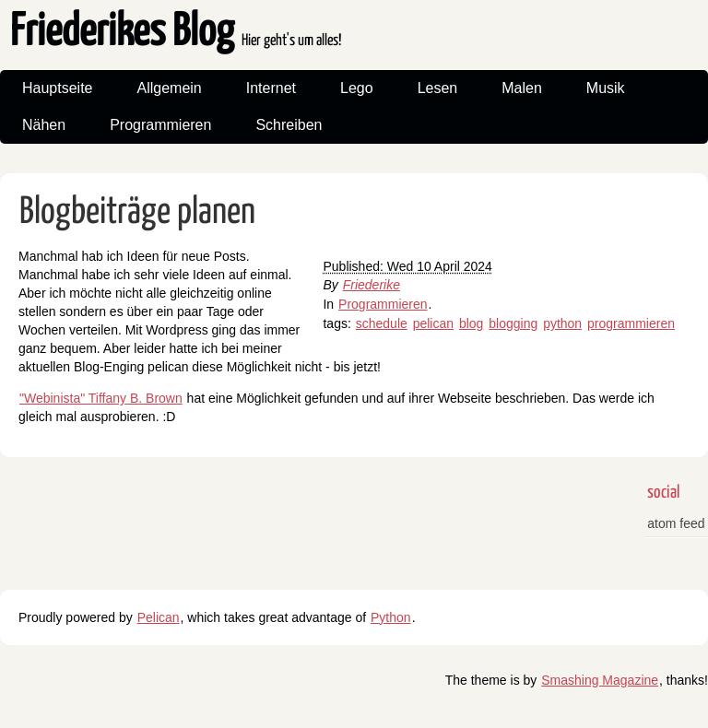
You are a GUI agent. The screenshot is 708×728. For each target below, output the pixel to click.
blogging (513, 323)
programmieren (631, 323)
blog (471, 323)
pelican (433, 323)
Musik (606, 88)
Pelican (159, 617)
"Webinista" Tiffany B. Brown (101, 398)
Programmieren (160, 125)
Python (391, 617)
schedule (382, 323)
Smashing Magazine (600, 680)
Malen (522, 88)
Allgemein (170, 88)
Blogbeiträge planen (137, 212)
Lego (357, 88)
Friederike (372, 285)
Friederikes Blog (176, 33)
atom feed (676, 523)
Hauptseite (58, 88)
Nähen (44, 125)
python (562, 323)
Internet (271, 88)
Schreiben (289, 125)
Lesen (438, 88)
